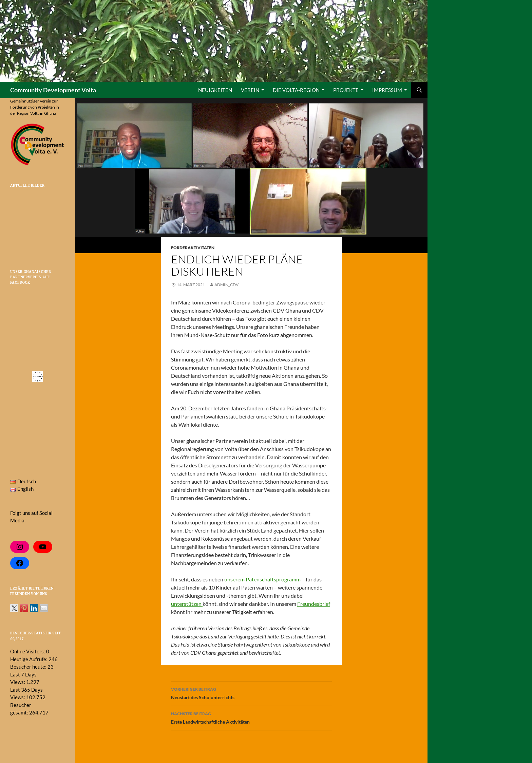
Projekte (346, 90)
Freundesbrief (314, 604)
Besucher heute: (29, 667)
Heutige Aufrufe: (29, 659)
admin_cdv (226, 285)
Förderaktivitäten (193, 248)
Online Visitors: (28, 651)
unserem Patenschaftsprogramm (263, 579)
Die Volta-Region (296, 90)
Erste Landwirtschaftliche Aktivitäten (251, 717)
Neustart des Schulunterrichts (251, 693)
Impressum (387, 90)
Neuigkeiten (215, 90)
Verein (250, 90)
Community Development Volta (53, 90)
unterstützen (187, 604)
